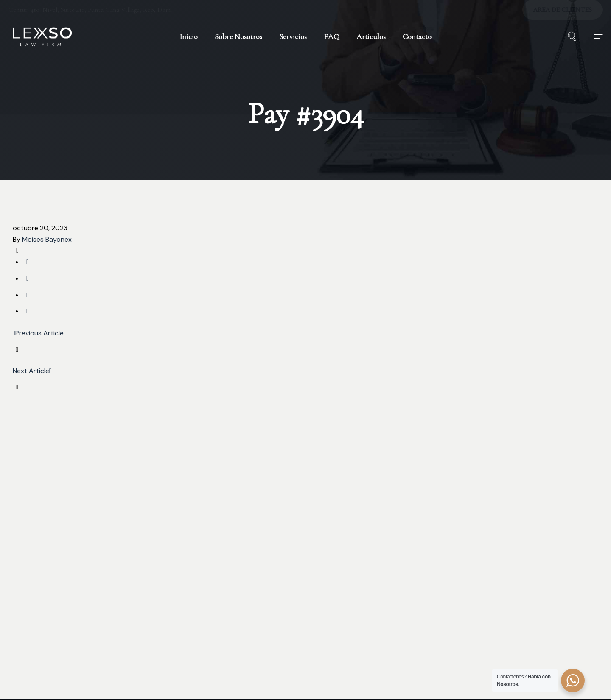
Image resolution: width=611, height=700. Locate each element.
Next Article (32, 371)
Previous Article (38, 333)
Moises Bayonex (47, 239)
